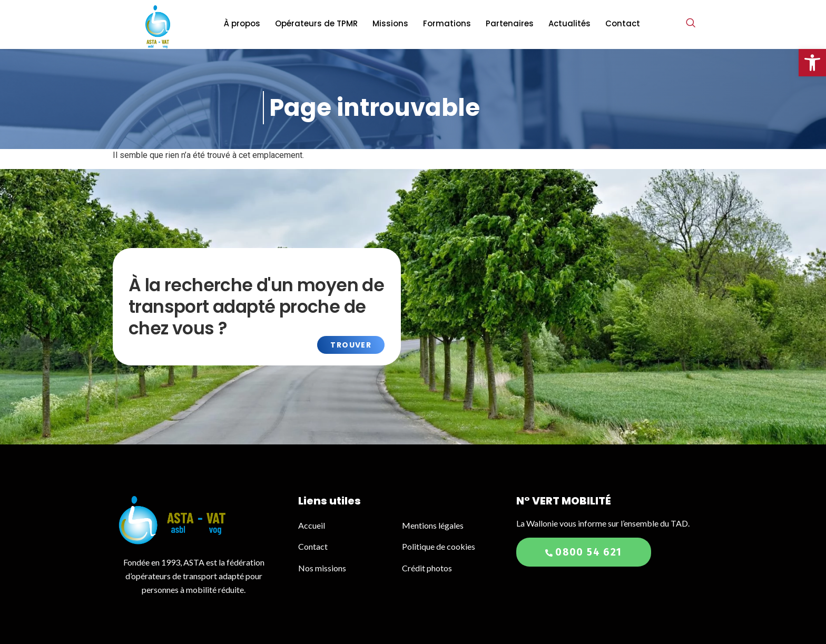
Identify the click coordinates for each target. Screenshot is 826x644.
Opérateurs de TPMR (316, 23)
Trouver (351, 345)
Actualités (569, 23)
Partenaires (510, 23)
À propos (242, 23)
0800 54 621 (583, 552)
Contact (623, 23)
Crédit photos (427, 568)
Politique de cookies (439, 546)
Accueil (312, 525)
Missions (390, 23)
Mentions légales (433, 525)
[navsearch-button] (691, 24)
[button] (812, 63)
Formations (447, 23)
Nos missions (322, 568)
